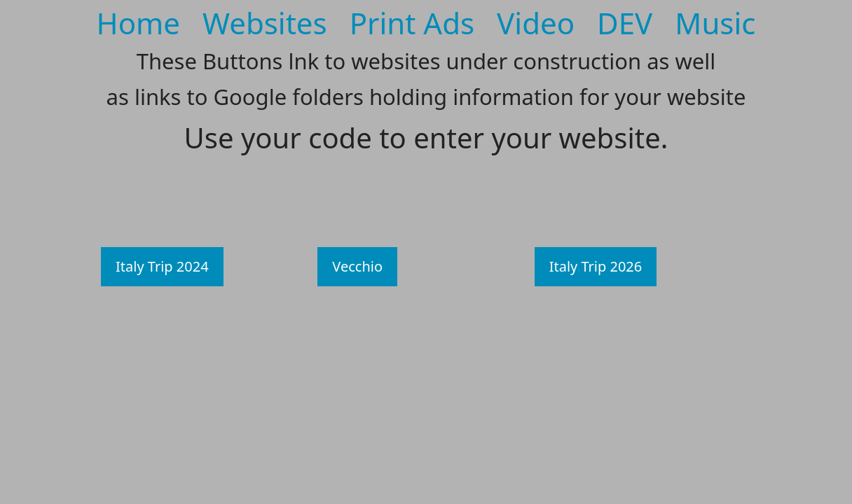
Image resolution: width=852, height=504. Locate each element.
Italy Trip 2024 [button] (162, 266)
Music (715, 23)
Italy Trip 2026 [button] (596, 266)
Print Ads (412, 23)
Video (536, 23)
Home (139, 23)
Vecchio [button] (357, 266)
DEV (625, 23)
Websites (265, 23)
